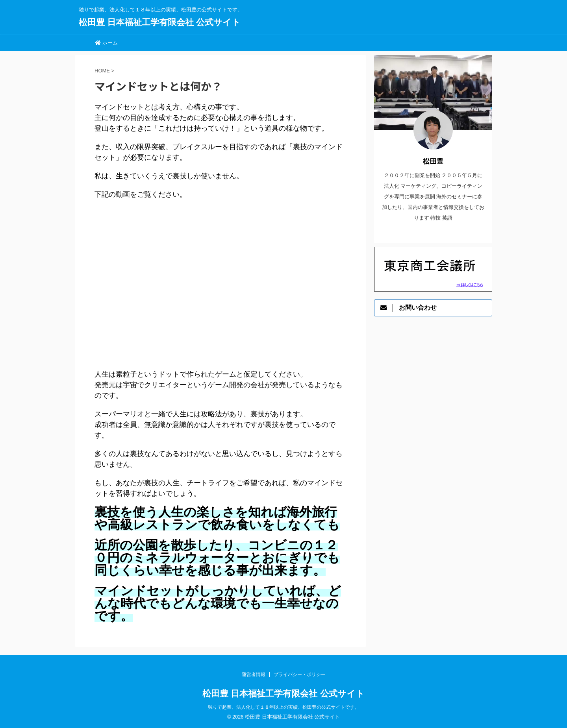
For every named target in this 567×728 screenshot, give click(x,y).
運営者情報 (254, 674)
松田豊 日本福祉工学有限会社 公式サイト (160, 22)
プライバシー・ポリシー (300, 674)
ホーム (106, 43)
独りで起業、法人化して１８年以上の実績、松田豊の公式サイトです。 (283, 707)
